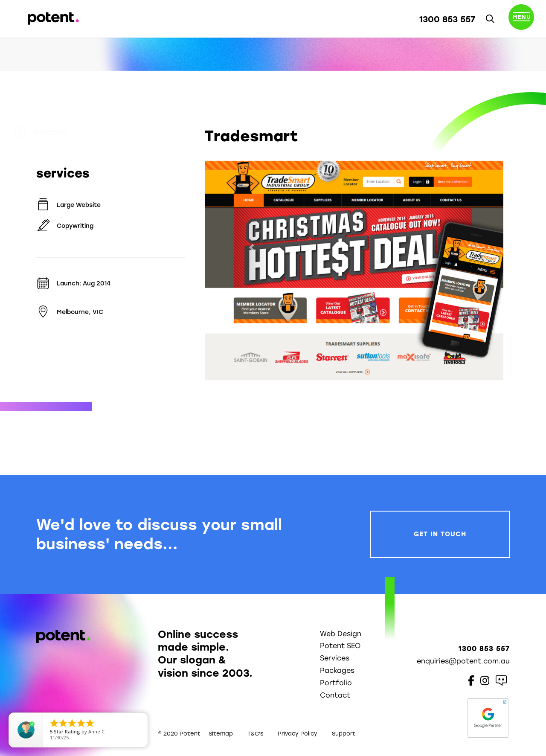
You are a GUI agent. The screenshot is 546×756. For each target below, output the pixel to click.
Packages (337, 670)
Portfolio (62, 133)
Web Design (341, 634)
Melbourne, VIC (70, 312)
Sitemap (221, 734)
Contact (335, 695)
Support (344, 734)
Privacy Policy (298, 734)
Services (335, 658)
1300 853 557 (447, 19)
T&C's (255, 734)
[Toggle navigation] (521, 19)
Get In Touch (440, 534)
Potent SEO (340, 646)
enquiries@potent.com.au (463, 661)
